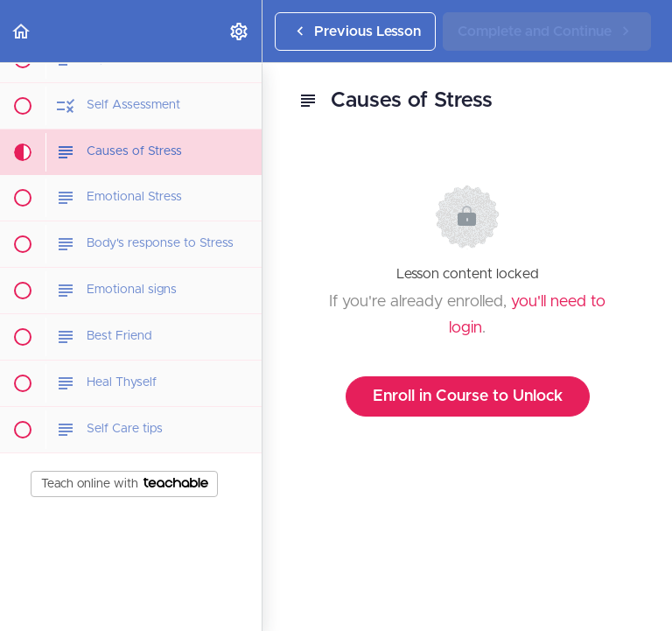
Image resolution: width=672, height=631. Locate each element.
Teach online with (125, 484)
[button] (22, 31)
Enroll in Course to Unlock (468, 396)
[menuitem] (240, 31)
